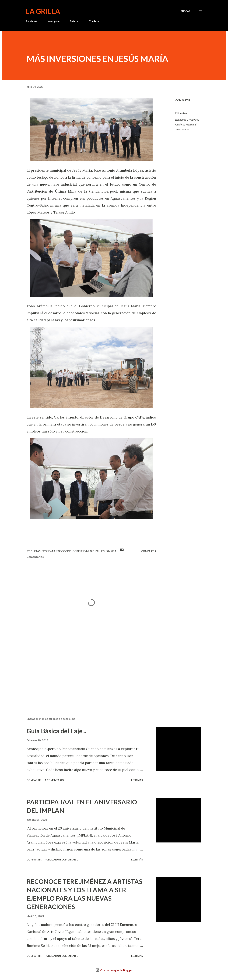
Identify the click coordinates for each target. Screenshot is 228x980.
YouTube (94, 21)
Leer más (137, 780)
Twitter (74, 21)
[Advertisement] (86, 673)
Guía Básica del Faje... (56, 731)
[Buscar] (185, 11)
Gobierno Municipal (186, 125)
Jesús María (182, 129)
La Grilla (43, 11)
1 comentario (54, 780)
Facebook (32, 21)
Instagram (54, 21)
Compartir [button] (183, 100)
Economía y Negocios (187, 120)
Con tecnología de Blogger (114, 970)
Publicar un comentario (62, 860)
